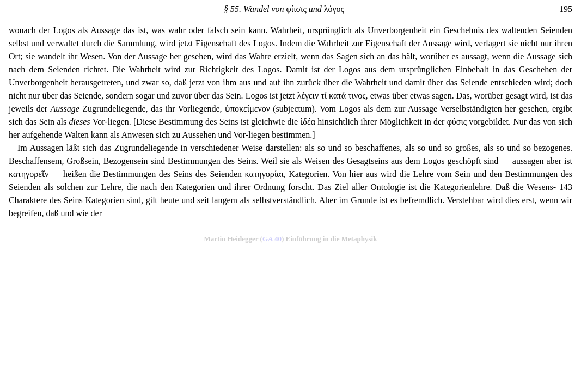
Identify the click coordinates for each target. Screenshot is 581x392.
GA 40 (272, 239)
